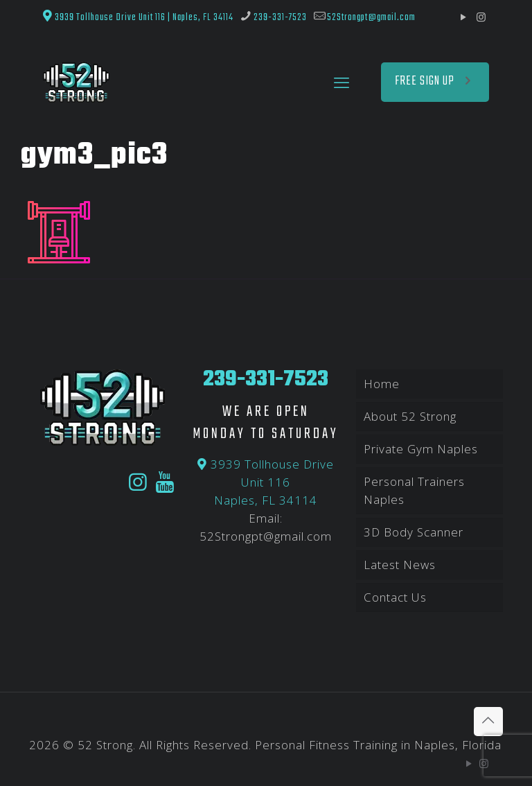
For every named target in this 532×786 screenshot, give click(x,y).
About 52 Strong (410, 416)
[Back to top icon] (488, 722)
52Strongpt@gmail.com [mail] (371, 17)
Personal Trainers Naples (414, 490)
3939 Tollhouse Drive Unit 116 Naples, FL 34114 (266, 482)
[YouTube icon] (464, 17)
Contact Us (395, 597)
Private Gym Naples (421, 449)
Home (382, 384)
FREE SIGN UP (435, 81)
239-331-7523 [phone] (280, 17)
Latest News (400, 565)
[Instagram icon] (481, 17)
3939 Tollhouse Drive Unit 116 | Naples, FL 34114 (138, 17)
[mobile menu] (342, 82)
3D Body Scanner (414, 532)
